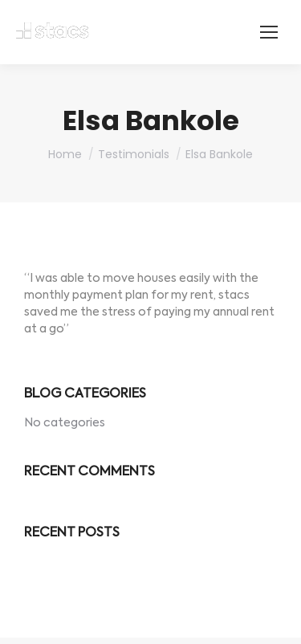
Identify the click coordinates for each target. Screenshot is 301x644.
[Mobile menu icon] (269, 32)
